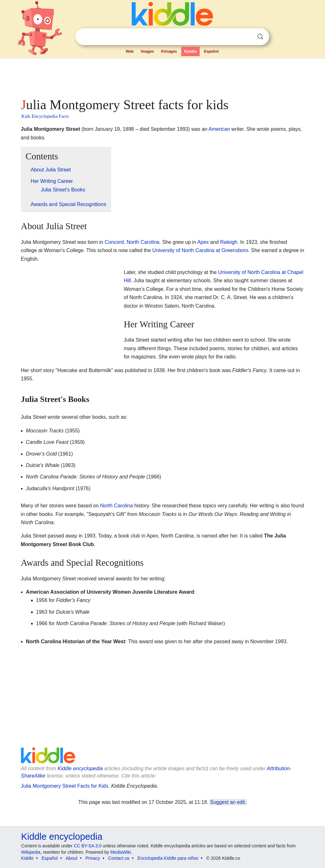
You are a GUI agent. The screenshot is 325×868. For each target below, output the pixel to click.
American (219, 129)
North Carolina (117, 506)
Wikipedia (31, 852)
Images (147, 51)
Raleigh (229, 242)
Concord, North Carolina (132, 242)
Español (211, 51)
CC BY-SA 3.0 (87, 846)
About (72, 858)
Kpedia (190, 51)
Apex (203, 242)
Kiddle (27, 858)
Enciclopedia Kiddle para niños (168, 858)
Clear (247, 37)
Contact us (119, 858)
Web (130, 51)
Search (260, 37)
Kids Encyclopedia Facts (45, 116)
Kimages (169, 51)
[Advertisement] (162, 76)
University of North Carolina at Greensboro (200, 250)
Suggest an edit (228, 802)
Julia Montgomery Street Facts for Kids (65, 786)
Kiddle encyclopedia (80, 768)
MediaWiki (121, 852)
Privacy (93, 858)
